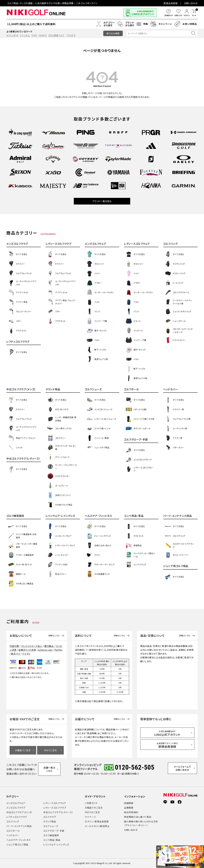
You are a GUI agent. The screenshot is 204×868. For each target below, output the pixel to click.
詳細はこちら (54, 636)
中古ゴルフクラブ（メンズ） (19, 812)
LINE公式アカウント (167, 733)
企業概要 (129, 808)
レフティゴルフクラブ (17, 817)
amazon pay (45, 650)
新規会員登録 (171, 3)
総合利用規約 (131, 812)
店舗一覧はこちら (51, 769)
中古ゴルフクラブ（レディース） (58, 812)
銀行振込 (49, 646)
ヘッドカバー (13, 835)
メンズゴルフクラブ (16, 808)
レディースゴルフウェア (55, 803)
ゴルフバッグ (13, 821)
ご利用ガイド (91, 803)
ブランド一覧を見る (102, 201)
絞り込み (113, 33)
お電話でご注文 (23, 750)
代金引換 (14, 646)
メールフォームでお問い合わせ (184, 769)
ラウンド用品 (50, 821)
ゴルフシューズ (51, 826)
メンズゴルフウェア (16, 803)
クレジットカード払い (32, 646)
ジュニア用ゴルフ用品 (17, 844)
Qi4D (34, 35)
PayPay (58, 650)
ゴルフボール (13, 831)
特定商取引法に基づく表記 (138, 817)
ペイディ (26, 654)
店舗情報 (129, 803)
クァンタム (25, 35)
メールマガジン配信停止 (97, 826)
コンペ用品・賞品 (52, 840)
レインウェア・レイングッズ (56, 844)
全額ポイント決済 (27, 650)
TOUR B (71, 35)
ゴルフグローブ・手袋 (54, 831)
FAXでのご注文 (92, 812)
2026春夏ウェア (56, 35)
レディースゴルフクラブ (55, 808)
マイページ (90, 817)
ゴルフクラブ (49, 817)
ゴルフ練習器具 (51, 835)
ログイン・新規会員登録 (97, 821)
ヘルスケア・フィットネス (18, 840)
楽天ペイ (16, 654)
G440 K (43, 35)
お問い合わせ (191, 3)
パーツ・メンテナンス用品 (19, 826)
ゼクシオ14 (12, 35)
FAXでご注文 (51, 750)
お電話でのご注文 (94, 808)
